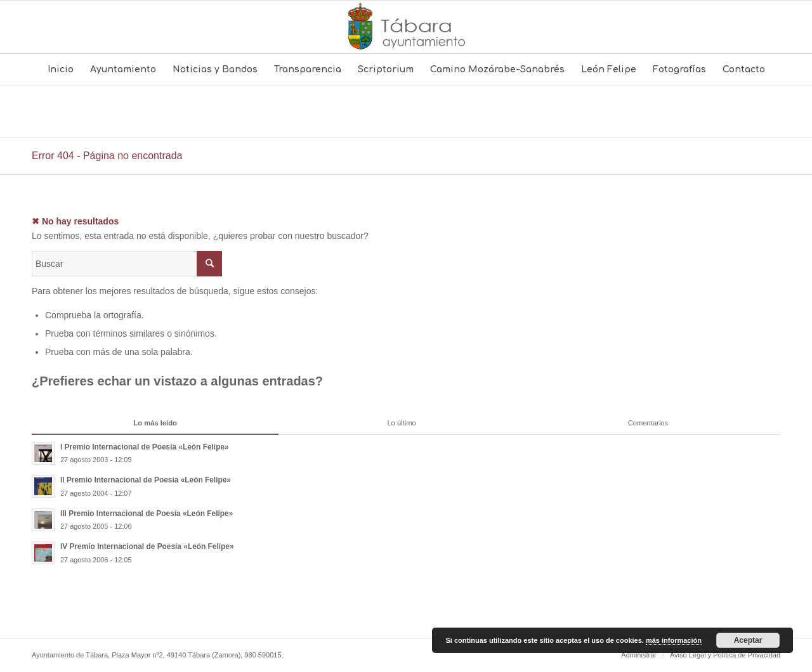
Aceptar (748, 640)
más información (674, 640)
